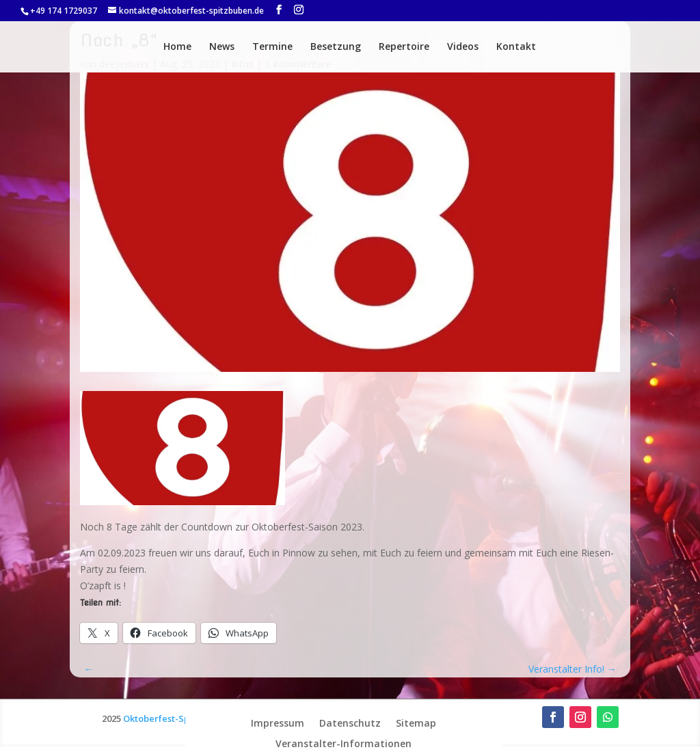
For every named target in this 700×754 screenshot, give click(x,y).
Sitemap (416, 722)
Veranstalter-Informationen (344, 743)
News (222, 47)
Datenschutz (350, 722)
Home (177, 47)
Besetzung (336, 47)
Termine (272, 47)
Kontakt (516, 47)
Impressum (278, 722)
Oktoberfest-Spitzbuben (175, 718)
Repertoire (404, 47)
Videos (463, 47)
